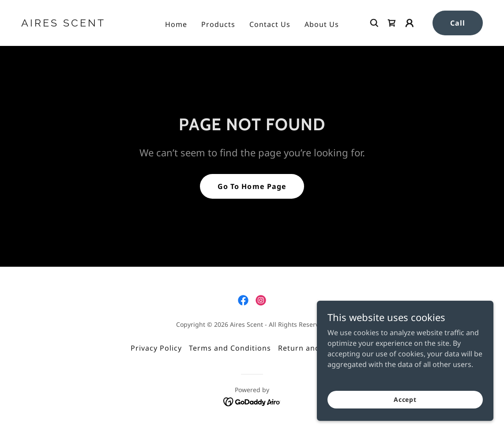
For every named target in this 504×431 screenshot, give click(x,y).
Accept (405, 399)
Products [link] (218, 24)
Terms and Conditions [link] (230, 348)
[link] (82, 24)
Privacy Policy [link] (156, 348)
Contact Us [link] (270, 24)
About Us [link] (322, 24)
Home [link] (176, 24)
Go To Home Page (252, 186)
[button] (410, 23)
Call (458, 23)
